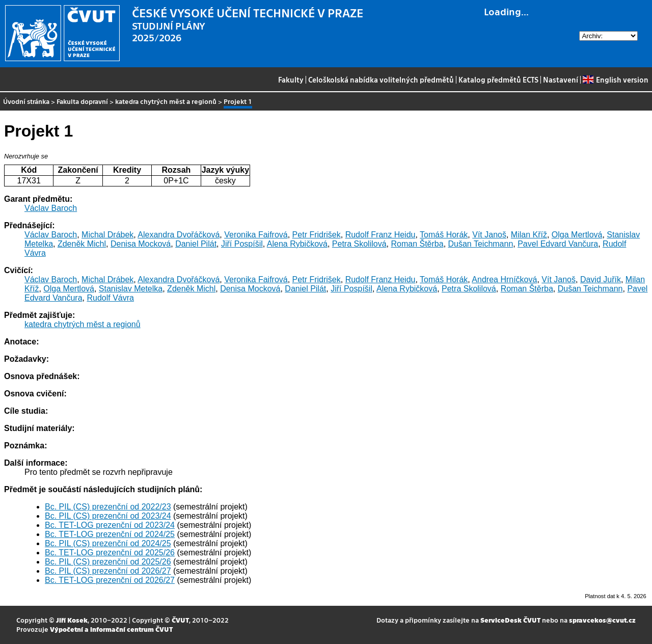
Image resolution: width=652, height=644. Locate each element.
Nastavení (561, 79)
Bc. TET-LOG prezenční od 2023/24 (110, 525)
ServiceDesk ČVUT (510, 620)
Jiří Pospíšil (242, 244)
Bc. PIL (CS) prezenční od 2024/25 (108, 543)
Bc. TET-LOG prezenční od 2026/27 (110, 580)
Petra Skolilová (359, 244)
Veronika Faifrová (256, 235)
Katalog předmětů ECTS (498, 79)
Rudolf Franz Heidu (381, 235)
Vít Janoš (489, 235)
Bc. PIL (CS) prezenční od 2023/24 (108, 516)
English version (615, 79)
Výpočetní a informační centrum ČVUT (111, 629)
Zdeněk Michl (82, 244)
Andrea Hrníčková (504, 279)
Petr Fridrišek (317, 235)
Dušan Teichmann (481, 244)
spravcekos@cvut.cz (602, 620)
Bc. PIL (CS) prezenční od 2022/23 (108, 507)
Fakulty (291, 79)
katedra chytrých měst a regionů (166, 101)
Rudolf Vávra (110, 298)
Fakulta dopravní (82, 101)
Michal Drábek (107, 235)
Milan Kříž (529, 235)
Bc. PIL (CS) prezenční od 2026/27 (108, 571)
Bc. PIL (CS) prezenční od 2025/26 (108, 562)
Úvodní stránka (26, 101)
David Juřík (601, 279)
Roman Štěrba (417, 244)
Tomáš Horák (444, 235)
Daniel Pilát (196, 244)
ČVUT (180, 620)
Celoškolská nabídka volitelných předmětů (381, 79)
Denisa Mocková (141, 244)
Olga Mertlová (577, 235)
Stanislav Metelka (131, 289)
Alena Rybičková (297, 244)
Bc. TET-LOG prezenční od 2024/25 (110, 534)
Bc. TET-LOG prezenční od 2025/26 (110, 553)
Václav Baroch (51, 208)
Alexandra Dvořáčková (179, 235)
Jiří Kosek (72, 620)
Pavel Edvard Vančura (558, 244)
